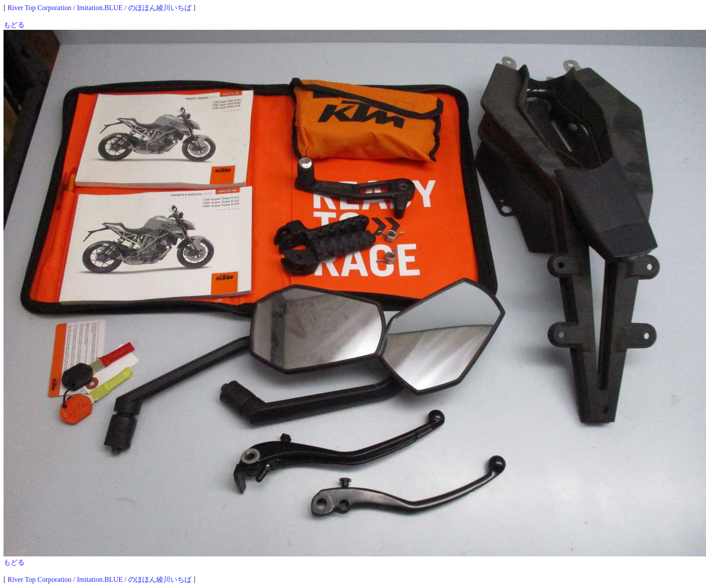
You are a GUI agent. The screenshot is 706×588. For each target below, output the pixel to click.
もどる (14, 25)
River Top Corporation (39, 8)
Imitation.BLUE (100, 8)
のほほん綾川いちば (160, 8)
